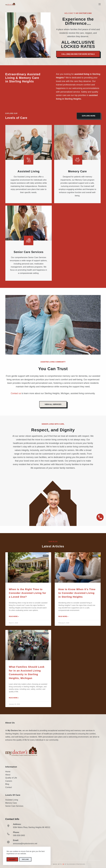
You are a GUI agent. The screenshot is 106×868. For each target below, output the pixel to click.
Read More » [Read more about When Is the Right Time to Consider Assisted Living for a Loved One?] (14, 616)
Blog (7, 784)
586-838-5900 (19, 835)
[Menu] (100, 4)
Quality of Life (11, 778)
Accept (12, 859)
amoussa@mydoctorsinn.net (25, 844)
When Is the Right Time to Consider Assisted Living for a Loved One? (28, 593)
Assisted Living (12, 800)
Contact (9, 787)
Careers (9, 781)
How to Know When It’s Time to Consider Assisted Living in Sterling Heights (77, 593)
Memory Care (11, 803)
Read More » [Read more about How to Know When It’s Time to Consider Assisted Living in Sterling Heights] (63, 616)
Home (8, 772)
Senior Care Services (14, 806)
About (8, 775)
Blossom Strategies (76, 864)
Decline (25, 859)
